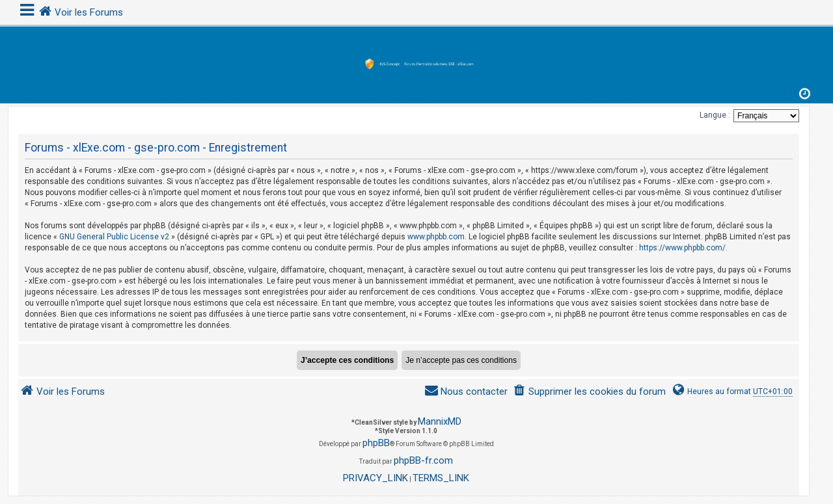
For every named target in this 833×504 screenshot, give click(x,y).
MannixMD (440, 421)
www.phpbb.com (436, 237)
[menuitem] (589, 392)
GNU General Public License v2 (114, 237)
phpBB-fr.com (423, 460)
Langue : (715, 115)
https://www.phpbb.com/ (682, 248)
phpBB (376, 443)
